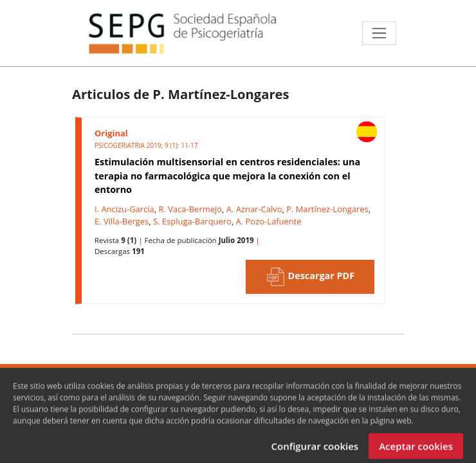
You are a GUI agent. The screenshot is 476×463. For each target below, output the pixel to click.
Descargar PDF (310, 277)
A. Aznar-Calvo (254, 209)
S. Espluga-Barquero (192, 221)
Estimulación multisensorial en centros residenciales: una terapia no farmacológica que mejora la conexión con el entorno (227, 176)
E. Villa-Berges (122, 221)
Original (111, 133)
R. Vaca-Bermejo (190, 209)
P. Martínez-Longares (327, 209)
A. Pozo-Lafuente (269, 221)
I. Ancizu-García (124, 209)
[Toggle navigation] (379, 33)
